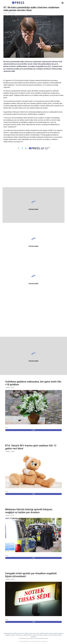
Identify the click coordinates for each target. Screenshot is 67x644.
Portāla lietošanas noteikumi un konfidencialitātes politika (33, 638)
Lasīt (34, 430)
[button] (63, 3)
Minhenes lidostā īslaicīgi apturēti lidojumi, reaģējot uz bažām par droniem (29, 511)
